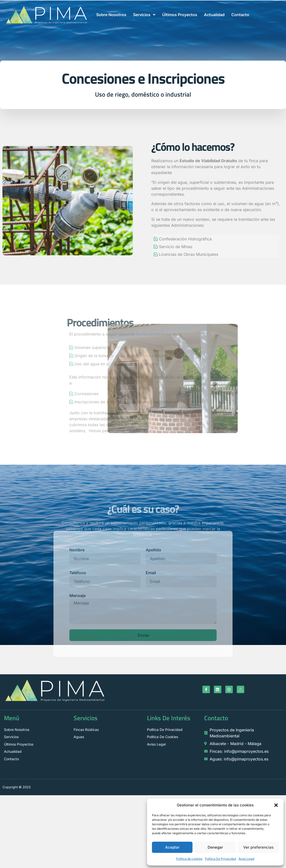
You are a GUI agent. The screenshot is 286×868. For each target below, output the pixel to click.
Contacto (240, 15)
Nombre (77, 550)
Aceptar (172, 847)
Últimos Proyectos (180, 15)
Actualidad (214, 15)
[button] (276, 805)
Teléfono (78, 573)
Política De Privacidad (220, 859)
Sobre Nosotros (111, 15)
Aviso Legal (246, 859)
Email (151, 573)
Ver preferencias (258, 847)
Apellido (153, 550)
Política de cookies (189, 859)
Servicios (144, 15)
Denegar (215, 847)
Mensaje (77, 596)
